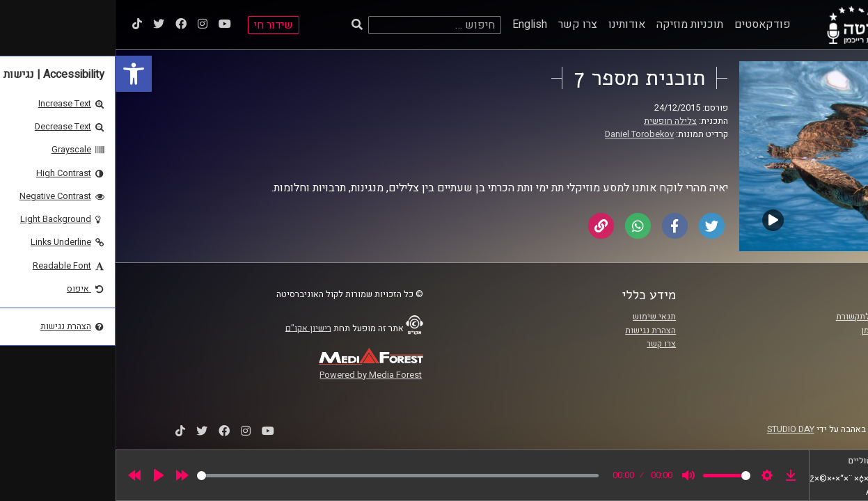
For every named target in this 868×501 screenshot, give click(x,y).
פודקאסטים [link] (647, 24)
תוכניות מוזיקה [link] (574, 24)
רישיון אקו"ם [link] (193, 328)
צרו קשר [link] (462, 24)
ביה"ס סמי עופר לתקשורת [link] (767, 317)
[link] (18, 74)
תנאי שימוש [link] (539, 317)
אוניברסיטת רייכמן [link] (780, 331)
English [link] (414, 24)
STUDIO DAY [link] (675, 429)
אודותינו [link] (511, 24)
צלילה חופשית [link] (555, 121)
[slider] (282, 476)
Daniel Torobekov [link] (524, 134)
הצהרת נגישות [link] (535, 331)
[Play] (43, 475)
